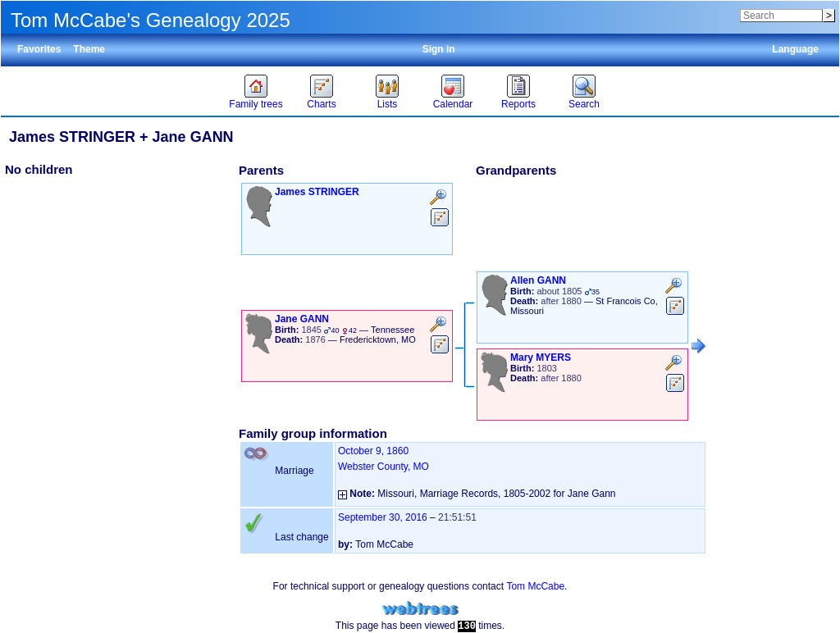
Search (584, 104)
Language (795, 49)
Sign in (439, 49)
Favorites (39, 49)
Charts (321, 104)
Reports (518, 104)
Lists (388, 104)
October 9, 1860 (373, 451)
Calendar (453, 104)
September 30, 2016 (383, 517)
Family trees (256, 104)
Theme (89, 49)
